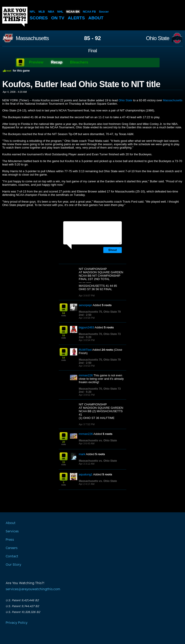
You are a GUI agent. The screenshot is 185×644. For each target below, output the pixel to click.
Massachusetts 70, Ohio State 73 (100, 334)
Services (12, 531)
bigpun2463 (86, 327)
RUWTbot (85, 350)
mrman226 (86, 375)
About (96, 18)
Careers (12, 548)
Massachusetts (32, 38)
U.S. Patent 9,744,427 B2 (22, 606)
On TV (58, 18)
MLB (42, 12)
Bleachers (79, 62)
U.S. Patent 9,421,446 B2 (22, 600)
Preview (36, 62)
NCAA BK (73, 12)
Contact (12, 556)
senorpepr (85, 305)
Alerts (76, 18)
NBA (51, 12)
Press (10, 540)
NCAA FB (89, 12)
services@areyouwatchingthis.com (33, 589)
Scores (39, 18)
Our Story (13, 565)
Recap (57, 62)
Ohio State (158, 38)
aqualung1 (86, 474)
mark (82, 454)
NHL (60, 12)
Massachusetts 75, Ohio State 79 (100, 312)
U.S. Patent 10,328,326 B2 (23, 612)
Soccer (104, 12)
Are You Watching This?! (15, 17)
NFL (33, 12)
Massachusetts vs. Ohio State (98, 441)
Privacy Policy (17, 623)
